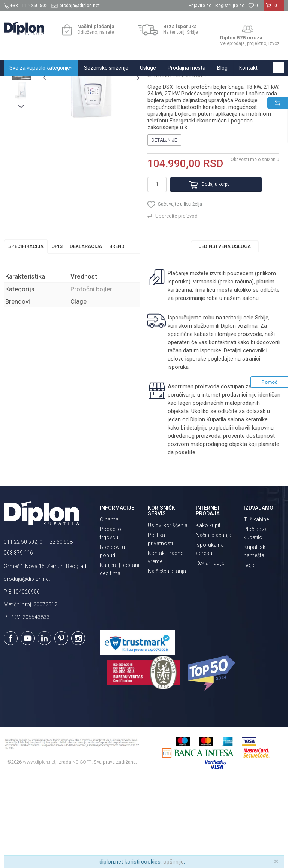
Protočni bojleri (142, 84)
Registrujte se (230, 6)
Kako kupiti (209, 613)
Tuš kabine (256, 607)
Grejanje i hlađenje (101, 84)
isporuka (197, 454)
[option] (21, 132)
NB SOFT (82, 849)
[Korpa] (274, 9)
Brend (117, 333)
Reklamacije (210, 650)
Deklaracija (86, 333)
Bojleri (251, 653)
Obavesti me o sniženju (254, 241)
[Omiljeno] (253, 6)
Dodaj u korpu (207, 266)
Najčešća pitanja (167, 658)
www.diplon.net (39, 849)
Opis (57, 333)
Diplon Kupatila (20, 84)
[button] (279, 67)
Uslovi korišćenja (168, 613)
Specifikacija (26, 333)
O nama (109, 607)
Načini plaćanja (214, 622)
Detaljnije (164, 222)
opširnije (173, 862)
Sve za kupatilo (59, 84)
